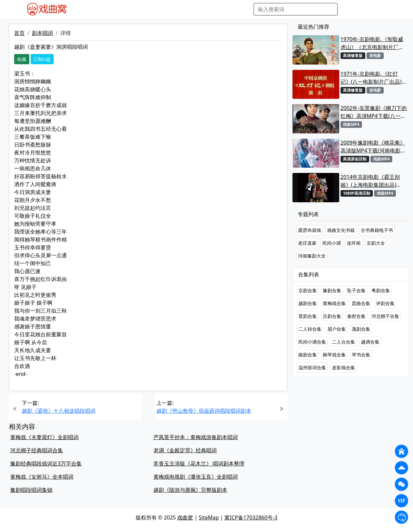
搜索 (348, 9)
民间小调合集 (312, 342)
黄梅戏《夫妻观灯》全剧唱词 (44, 437)
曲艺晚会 (159, 9)
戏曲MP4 (88, 9)
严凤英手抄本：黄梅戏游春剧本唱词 (196, 437)
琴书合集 (361, 355)
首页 (19, 33)
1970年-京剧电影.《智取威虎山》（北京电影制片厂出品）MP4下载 (372, 43)
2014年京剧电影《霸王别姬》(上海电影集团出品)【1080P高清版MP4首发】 (372, 181)
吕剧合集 (332, 316)
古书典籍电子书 (377, 230)
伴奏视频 (210, 9)
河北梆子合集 (385, 316)
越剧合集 (308, 303)
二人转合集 (310, 329)
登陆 (386, 9)
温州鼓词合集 (312, 367)
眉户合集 (337, 329)
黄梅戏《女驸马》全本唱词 (42, 477)
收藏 (22, 59)
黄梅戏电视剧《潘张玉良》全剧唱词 (196, 477)
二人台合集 (344, 342)
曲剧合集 (308, 355)
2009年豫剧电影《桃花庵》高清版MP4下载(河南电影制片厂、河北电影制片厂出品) (373, 147)
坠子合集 (356, 290)
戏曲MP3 (114, 9)
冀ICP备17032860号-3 (251, 518)
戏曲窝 (185, 518)
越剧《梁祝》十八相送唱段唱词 (59, 411)
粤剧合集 (381, 290)
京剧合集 (308, 290)
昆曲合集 (361, 303)
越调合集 (370, 342)
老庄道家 (307, 243)
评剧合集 (385, 303)
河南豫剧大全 (312, 256)
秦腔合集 (356, 316)
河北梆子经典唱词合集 (37, 450)
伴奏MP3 (185, 9)
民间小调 (332, 243)
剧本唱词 (42, 33)
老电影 (137, 9)
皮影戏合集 (344, 367)
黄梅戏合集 (334, 303)
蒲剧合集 (361, 329)
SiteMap (209, 518)
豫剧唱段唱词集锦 (31, 490)
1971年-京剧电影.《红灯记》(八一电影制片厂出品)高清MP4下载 (374, 78)
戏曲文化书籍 (341, 230)
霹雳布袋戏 (310, 230)
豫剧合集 (332, 290)
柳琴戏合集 (334, 355)
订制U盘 (42, 59)
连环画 (354, 243)
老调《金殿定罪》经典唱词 (185, 450)
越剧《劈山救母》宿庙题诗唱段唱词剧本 (204, 411)
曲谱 (245, 9)
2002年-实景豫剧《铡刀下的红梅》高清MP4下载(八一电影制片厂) (374, 112)
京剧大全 (376, 243)
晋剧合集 (308, 316)
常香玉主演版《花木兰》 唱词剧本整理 (199, 463)
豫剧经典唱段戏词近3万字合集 (46, 463)
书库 (230, 9)
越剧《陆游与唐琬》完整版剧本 (190, 490)
